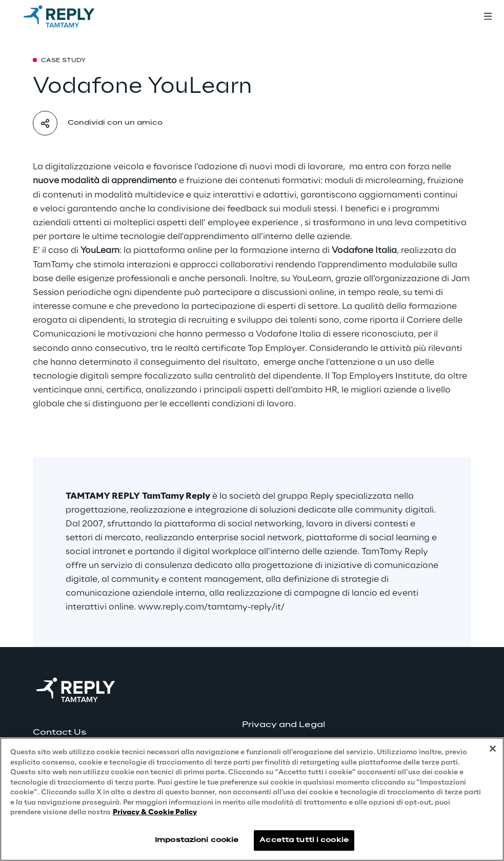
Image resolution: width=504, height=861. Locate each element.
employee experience (253, 223)
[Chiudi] (493, 749)
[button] (75, 733)
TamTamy (53, 265)
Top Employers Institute (381, 376)
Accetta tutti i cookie (304, 840)
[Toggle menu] (488, 16)
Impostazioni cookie (197, 840)
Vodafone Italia (288, 334)
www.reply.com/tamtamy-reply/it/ (211, 607)
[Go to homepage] (69, 16)
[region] (252, 799)
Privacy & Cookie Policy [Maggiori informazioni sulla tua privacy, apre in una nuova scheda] (155, 813)
